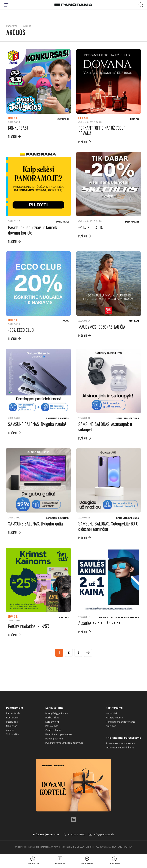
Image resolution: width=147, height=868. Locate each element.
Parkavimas (52, 726)
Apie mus (111, 726)
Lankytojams (54, 708)
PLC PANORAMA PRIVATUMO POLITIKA (114, 847)
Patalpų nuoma (114, 717)
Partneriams (114, 708)
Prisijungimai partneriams (123, 738)
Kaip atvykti (52, 722)
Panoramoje (14, 708)
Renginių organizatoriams (120, 722)
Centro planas (53, 730)
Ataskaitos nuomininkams (120, 743)
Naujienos (12, 726)
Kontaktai (111, 713)
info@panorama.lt (101, 834)
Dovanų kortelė (54, 738)
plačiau (12, 137)
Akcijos (10, 730)
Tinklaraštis (13, 734)
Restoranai (12, 717)
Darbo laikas (52, 717)
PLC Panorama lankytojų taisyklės (64, 743)
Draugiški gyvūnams (57, 713)
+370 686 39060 (74, 834)
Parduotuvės (13, 713)
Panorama (12, 26)
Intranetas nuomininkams (120, 747)
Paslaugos (12, 722)
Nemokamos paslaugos (59, 734)
